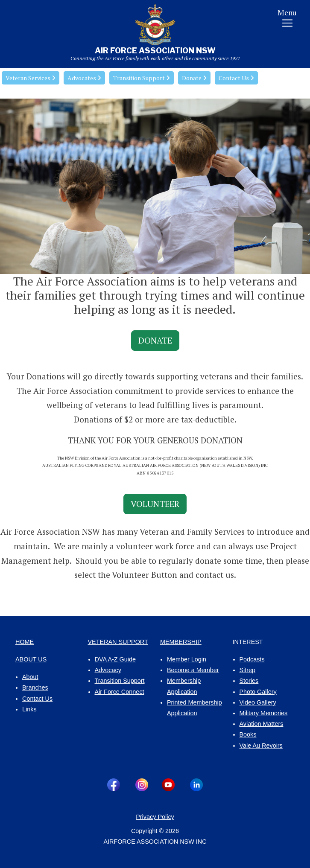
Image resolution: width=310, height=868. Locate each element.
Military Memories (264, 713)
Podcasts (252, 659)
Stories (249, 681)
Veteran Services (31, 78)
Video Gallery (258, 702)
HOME (25, 642)
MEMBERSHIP (181, 642)
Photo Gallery (258, 692)
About (30, 677)
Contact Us (236, 78)
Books (248, 734)
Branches (35, 687)
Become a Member (193, 670)
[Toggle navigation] (287, 20)
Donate (194, 78)
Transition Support (142, 78)
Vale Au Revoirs (261, 746)
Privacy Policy (155, 817)
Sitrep (248, 670)
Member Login (187, 659)
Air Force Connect (120, 692)
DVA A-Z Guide (116, 659)
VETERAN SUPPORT (118, 642)
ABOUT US (31, 659)
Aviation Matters (262, 724)
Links (29, 709)
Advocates (84, 78)
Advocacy (108, 670)
